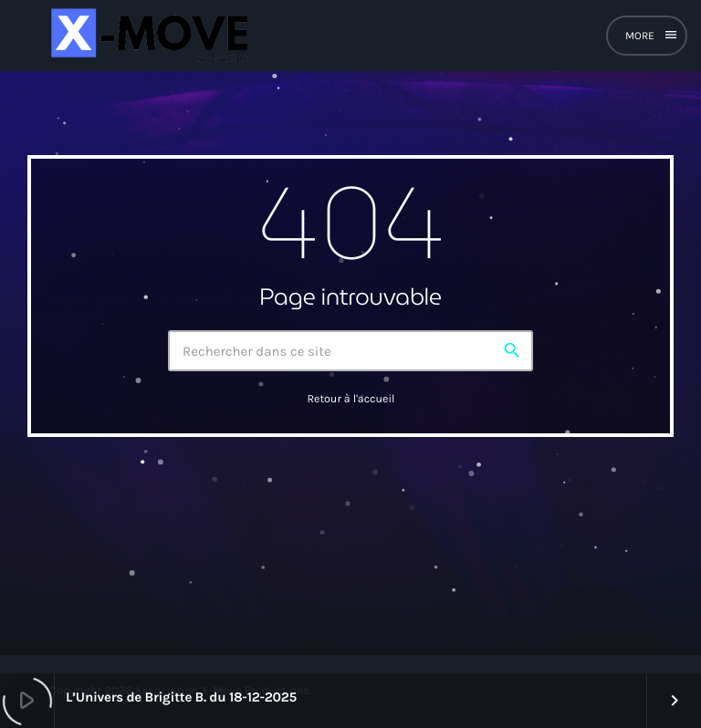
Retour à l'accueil (350, 400)
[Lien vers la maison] (147, 36)
